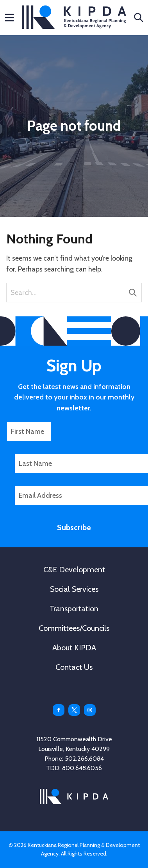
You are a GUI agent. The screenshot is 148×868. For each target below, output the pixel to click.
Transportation (74, 609)
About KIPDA (74, 648)
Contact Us (74, 667)
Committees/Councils (74, 628)
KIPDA (74, 17)
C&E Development (74, 570)
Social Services (74, 589)
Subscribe (74, 527)
